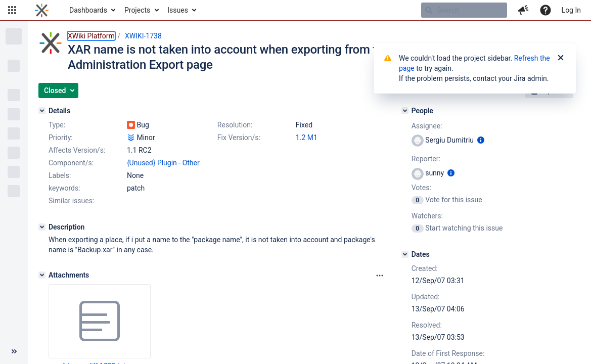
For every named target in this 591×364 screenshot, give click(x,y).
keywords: (64, 188)
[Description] (42, 227)
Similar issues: (71, 201)
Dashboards (88, 10)
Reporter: (426, 159)
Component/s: (71, 163)
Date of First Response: (448, 353)
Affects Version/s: (77, 150)
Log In (571, 10)
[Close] (561, 58)
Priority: (61, 138)
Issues (178, 10)
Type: (57, 125)
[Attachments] (42, 275)
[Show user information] (481, 140)
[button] (12, 10)
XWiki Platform (91, 36)
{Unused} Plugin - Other (163, 163)
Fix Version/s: (239, 138)
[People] (405, 111)
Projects (137, 10)
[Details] (42, 111)
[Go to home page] (42, 10)
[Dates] (405, 254)
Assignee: (427, 126)
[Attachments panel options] (380, 276)
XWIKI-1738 (143, 36)
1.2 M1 (307, 138)
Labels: (60, 175)
